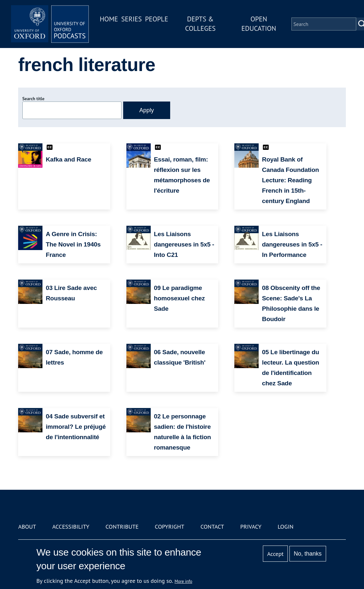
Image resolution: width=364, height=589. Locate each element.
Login (285, 527)
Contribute (122, 527)
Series (131, 19)
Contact (212, 527)
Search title (33, 99)
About (27, 527)
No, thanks (308, 554)
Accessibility (71, 527)
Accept (275, 554)
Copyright (170, 527)
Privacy (251, 527)
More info (183, 581)
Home (109, 19)
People (156, 19)
